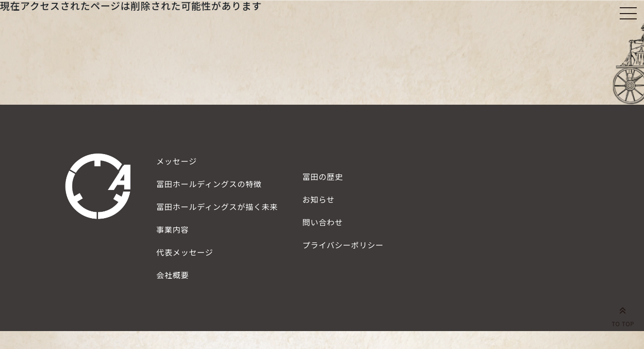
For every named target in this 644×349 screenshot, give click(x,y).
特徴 (209, 184)
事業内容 (173, 229)
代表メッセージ (185, 252)
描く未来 (217, 206)
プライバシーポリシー (343, 245)
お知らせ (319, 199)
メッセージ (177, 161)
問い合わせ (323, 222)
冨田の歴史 (323, 176)
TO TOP (623, 315)
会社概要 (173, 275)
